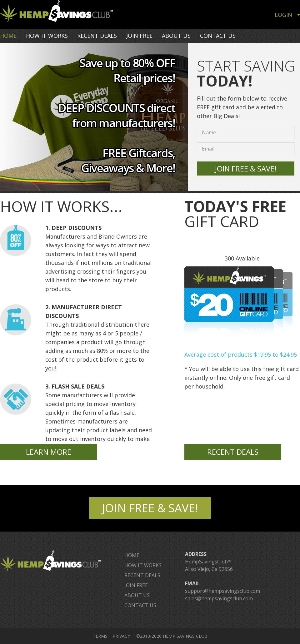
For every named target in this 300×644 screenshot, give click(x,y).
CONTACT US (218, 36)
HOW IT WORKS (47, 36)
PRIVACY (121, 636)
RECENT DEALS (97, 36)
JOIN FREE (139, 36)
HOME (8, 36)
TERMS (100, 636)
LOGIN (283, 15)
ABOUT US (176, 36)
